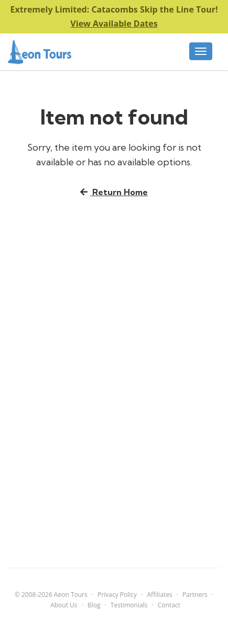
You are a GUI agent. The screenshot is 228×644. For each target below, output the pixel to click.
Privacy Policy (117, 595)
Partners (195, 595)
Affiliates (159, 595)
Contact (169, 605)
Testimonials (129, 605)
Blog (94, 605)
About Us (64, 605)
